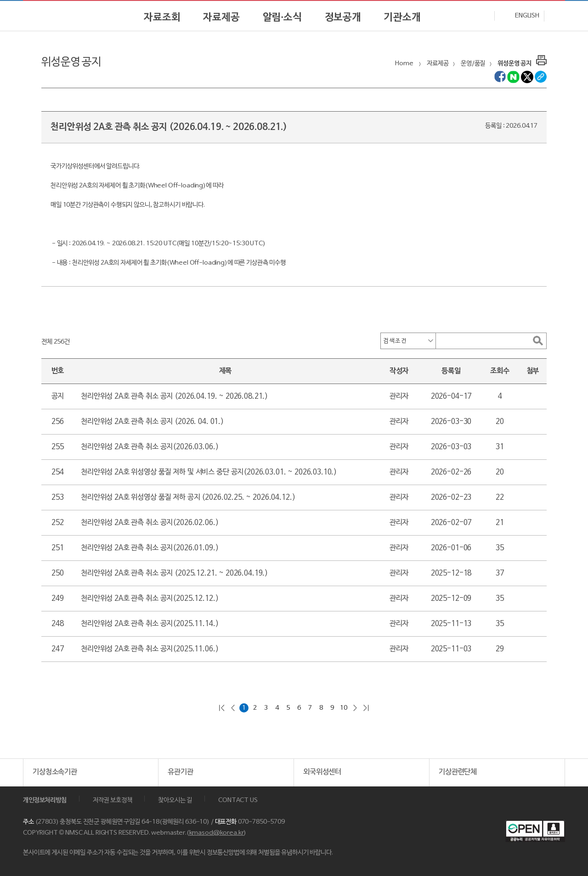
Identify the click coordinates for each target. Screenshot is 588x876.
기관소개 (402, 17)
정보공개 (343, 17)
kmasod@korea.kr (217, 833)
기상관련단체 (458, 772)
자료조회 (162, 17)
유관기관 (180, 772)
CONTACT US (238, 800)
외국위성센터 (322, 772)
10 (344, 708)
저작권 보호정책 (113, 800)
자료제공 (221, 17)
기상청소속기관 (55, 772)
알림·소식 (282, 17)
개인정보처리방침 (45, 800)
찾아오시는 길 (175, 800)
